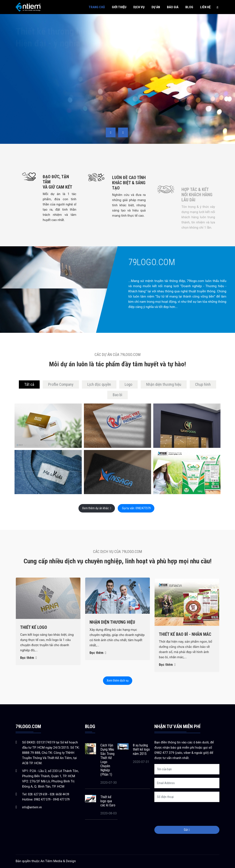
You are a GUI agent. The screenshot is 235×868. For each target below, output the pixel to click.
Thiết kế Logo (34, 635)
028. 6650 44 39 (60, 794)
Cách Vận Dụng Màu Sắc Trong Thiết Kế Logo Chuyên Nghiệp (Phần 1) (107, 760)
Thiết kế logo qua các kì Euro (108, 801)
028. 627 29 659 (38, 794)
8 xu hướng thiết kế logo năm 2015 (141, 749)
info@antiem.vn (32, 807)
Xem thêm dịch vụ (118, 681)
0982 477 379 (42, 799)
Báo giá (173, 7)
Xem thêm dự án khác (97, 508)
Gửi (187, 830)
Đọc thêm (29, 665)
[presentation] (111, 132)
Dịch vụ (139, 7)
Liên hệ (205, 7)
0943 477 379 (61, 799)
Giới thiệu (119, 7)
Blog (189, 7)
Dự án (156, 7)
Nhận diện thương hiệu (112, 641)
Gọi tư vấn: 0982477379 (136, 508)
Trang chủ (97, 7)
